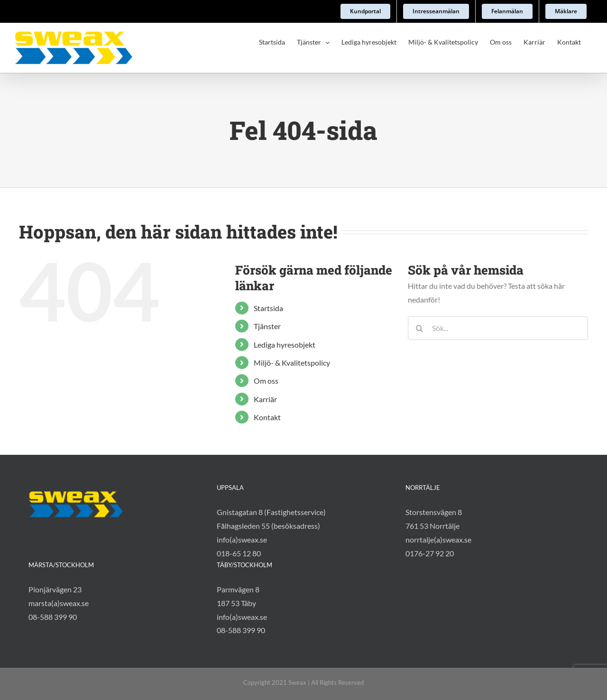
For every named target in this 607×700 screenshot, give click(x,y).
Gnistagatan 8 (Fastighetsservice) (271, 485)
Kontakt (267, 417)
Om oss (266, 381)
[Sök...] (498, 328)
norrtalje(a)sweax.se (438, 512)
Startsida (268, 308)
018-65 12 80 (239, 526)
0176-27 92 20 (430, 526)
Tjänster (267, 326)
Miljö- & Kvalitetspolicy (292, 363)
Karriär (265, 399)
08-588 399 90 (53, 589)
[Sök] (420, 328)
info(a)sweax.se (242, 512)
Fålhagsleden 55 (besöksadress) (268, 499)
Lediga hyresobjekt (285, 345)
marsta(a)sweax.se (59, 576)
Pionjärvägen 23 (55, 562)
